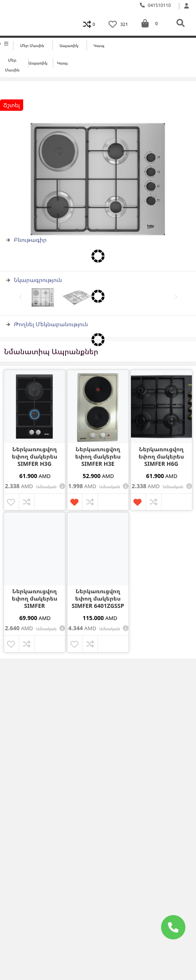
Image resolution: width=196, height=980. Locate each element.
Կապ (99, 45)
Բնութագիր (26, 240)
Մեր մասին (32, 45)
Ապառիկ (69, 45)
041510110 (156, 5)
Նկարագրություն (34, 280)
